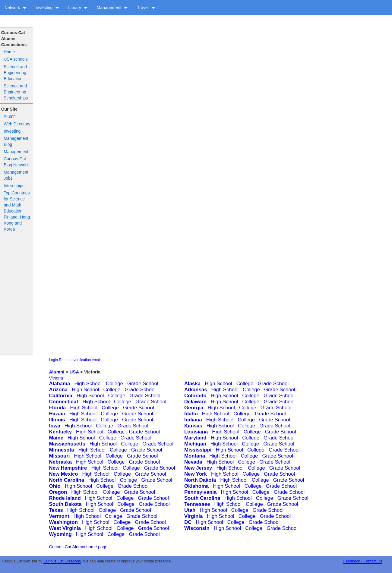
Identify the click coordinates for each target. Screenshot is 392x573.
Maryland (195, 438)
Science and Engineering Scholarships (16, 92)
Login (54, 360)
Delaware (195, 402)
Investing (47, 8)
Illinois (57, 420)
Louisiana (196, 432)
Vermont (59, 516)
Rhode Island (65, 498)
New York (196, 474)
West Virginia (65, 528)
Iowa (55, 426)
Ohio (55, 486)
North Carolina (67, 480)
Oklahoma (196, 486)
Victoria (56, 378)
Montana (195, 456)
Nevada (193, 462)
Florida (58, 408)
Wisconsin (197, 528)
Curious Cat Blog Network (16, 162)
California (61, 396)
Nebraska (61, 462)
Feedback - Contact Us (363, 561)
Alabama (60, 384)
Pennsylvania (200, 492)
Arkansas (196, 390)
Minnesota (62, 450)
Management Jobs (16, 175)
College (114, 384)
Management (112, 8)
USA (74, 372)
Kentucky (61, 432)
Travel (146, 8)
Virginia (193, 516)
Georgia (194, 408)
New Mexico (64, 474)
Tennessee (197, 504)
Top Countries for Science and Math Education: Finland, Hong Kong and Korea (17, 211)
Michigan (195, 444)
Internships (14, 186)
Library (78, 8)
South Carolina (202, 498)
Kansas (193, 426)
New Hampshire (68, 468)
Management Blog (16, 141)
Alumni (10, 116)
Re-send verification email (80, 360)
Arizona (58, 390)
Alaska (192, 384)
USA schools (16, 59)
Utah (190, 510)
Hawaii (57, 414)
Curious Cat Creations (62, 561)
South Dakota (65, 504)
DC (188, 522)
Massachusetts (67, 444)
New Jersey (198, 468)
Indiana (193, 420)
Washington (63, 522)
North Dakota (200, 480)
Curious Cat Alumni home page (78, 547)
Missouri (60, 456)
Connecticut (64, 402)
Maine (56, 438)
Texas (56, 510)
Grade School (143, 384)
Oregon (58, 492)
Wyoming (60, 534)
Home (9, 52)
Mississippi (198, 450)
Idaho (191, 414)
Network (16, 8)
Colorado (195, 396)
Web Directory (17, 124)
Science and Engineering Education (15, 73)
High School (88, 384)
